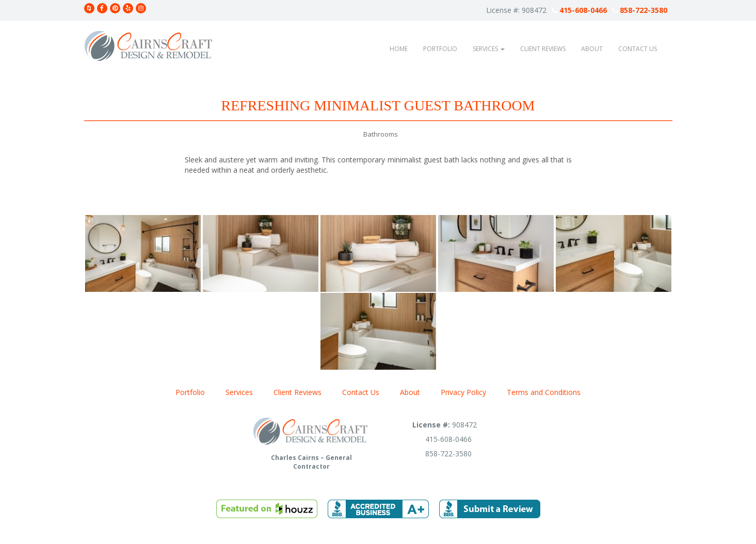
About (592, 49)
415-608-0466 (579, 10)
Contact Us (638, 49)
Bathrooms (381, 134)
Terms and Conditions (544, 392)
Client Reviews (543, 49)
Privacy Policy (463, 392)
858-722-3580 (640, 10)
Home (399, 49)
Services (489, 49)
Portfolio (440, 49)
